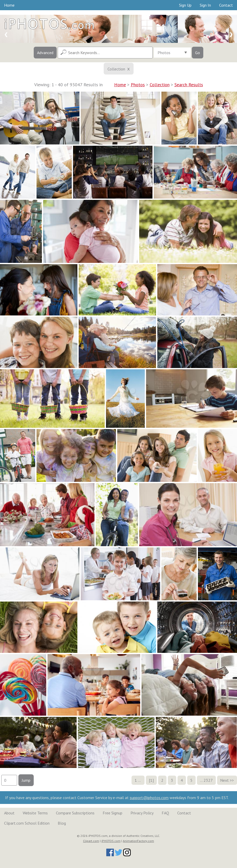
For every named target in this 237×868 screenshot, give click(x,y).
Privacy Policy (142, 813)
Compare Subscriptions (75, 813)
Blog (62, 823)
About (9, 813)
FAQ (165, 813)
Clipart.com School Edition (27, 823)
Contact (226, 5)
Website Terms (35, 813)
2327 (208, 780)
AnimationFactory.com (138, 841)
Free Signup (112, 813)
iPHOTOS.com (111, 841)
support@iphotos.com (149, 798)
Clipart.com (91, 841)
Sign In (205, 5)
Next (224, 780)
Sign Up (185, 5)
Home (9, 5)
